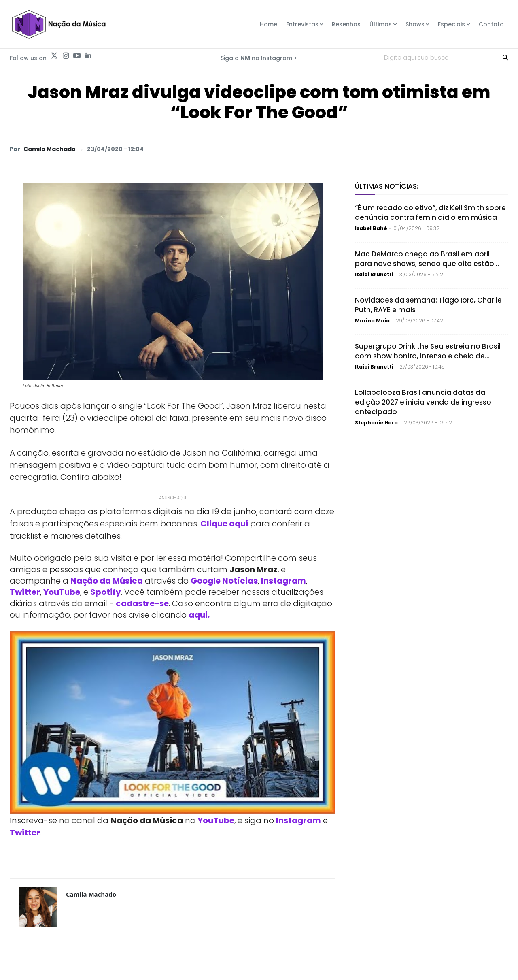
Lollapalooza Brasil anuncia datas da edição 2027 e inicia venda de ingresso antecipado (423, 402)
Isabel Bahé (371, 228)
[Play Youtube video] (173, 723)
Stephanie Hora (376, 423)
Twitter (25, 592)
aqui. (199, 615)
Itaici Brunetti (374, 274)
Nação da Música (107, 581)
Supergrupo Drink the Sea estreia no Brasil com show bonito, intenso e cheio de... (428, 351)
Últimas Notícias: (387, 186)
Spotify (106, 592)
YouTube (62, 592)
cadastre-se (142, 603)
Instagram (283, 581)
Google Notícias (224, 581)
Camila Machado (50, 149)
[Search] (505, 57)
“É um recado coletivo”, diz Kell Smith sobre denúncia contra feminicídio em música (430, 213)
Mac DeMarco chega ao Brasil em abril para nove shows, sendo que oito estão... (427, 259)
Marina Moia (372, 321)
